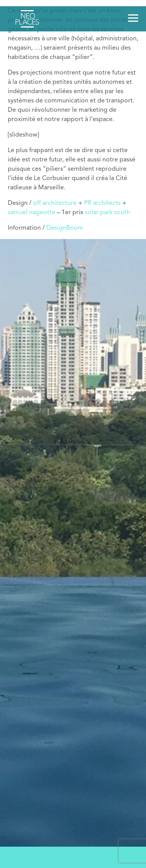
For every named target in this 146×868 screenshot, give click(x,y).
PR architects (102, 203)
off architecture (55, 203)
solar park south (107, 213)
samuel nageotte (32, 213)
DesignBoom (65, 228)
